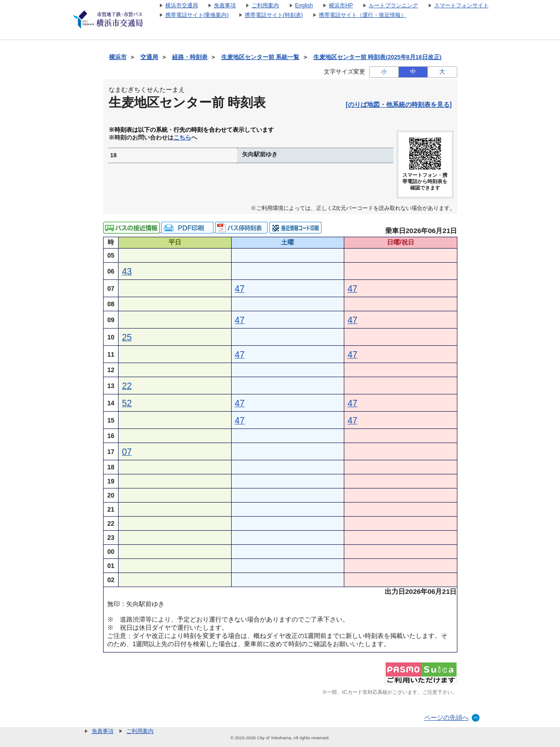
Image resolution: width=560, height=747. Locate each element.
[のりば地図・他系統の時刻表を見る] (399, 105)
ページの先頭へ (446, 717)
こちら (182, 138)
